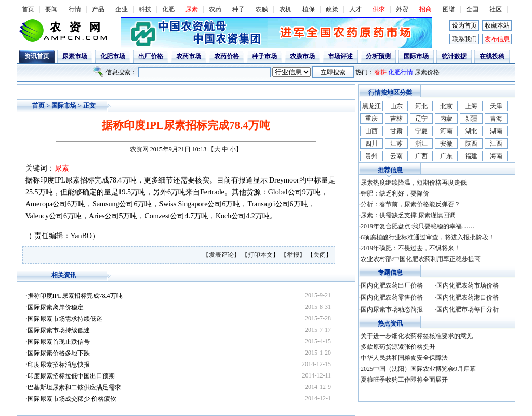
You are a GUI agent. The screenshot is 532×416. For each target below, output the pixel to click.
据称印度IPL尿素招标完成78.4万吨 (75, 296)
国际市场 (416, 56)
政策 (332, 9)
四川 (371, 144)
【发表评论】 (222, 255)
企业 (122, 9)
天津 (496, 106)
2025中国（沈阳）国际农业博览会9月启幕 (418, 369)
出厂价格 (151, 56)
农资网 (139, 149)
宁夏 (421, 131)
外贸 (402, 9)
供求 (379, 9)
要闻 (51, 9)
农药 (215, 9)
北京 (446, 106)
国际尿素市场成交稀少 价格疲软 (72, 399)
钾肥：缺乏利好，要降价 (395, 193)
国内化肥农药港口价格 (468, 297)
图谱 (449, 9)
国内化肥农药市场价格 (468, 285)
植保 (309, 9)
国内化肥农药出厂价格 (392, 285)
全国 (472, 9)
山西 (371, 131)
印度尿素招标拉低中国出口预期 (71, 376)
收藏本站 (497, 25)
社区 (496, 9)
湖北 (471, 131)
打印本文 (260, 255)
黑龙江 (371, 106)
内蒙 (446, 119)
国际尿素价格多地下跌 (59, 353)
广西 (421, 156)
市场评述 (340, 56)
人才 (355, 9)
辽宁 (421, 119)
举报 (293, 255)
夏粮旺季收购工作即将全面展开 (404, 380)
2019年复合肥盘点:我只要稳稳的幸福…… (417, 226)
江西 (496, 144)
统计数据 (454, 56)
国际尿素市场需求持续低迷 (65, 319)
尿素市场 (75, 56)
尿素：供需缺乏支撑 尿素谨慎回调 (408, 215)
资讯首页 (37, 56)
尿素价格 (427, 72)
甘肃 (396, 131)
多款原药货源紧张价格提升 (398, 347)
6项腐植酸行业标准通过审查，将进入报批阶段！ (428, 237)
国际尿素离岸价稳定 (56, 307)
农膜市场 (302, 56)
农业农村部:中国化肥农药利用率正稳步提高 (421, 259)
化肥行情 (401, 72)
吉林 (396, 119)
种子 (238, 9)
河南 (446, 131)
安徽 (446, 144)
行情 (75, 9)
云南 (396, 156)
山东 (396, 106)
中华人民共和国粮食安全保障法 (404, 358)
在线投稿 (492, 56)
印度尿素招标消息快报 (59, 365)
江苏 (396, 144)
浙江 (421, 144)
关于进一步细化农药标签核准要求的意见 (417, 336)
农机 (285, 9)
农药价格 (227, 56)
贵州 (371, 156)
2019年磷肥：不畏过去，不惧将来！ (410, 248)
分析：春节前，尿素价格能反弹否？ (410, 204)
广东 (446, 156)
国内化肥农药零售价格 (392, 297)
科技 (145, 9)
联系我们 (464, 39)
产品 (98, 9)
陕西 (471, 144)
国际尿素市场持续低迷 (59, 330)
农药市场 (189, 56)
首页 (28, 9)
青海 (496, 119)
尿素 (192, 9)
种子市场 (264, 56)
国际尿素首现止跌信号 (59, 342)
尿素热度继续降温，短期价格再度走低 (414, 183)
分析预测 (378, 56)
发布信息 (497, 39)
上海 (471, 106)
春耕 (380, 72)
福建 (471, 156)
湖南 (496, 131)
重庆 (371, 119)
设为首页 (464, 25)
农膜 (262, 9)
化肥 (168, 9)
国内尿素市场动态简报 (392, 309)
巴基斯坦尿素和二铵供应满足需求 (74, 387)
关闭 (320, 255)
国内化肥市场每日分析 (468, 309)
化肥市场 (113, 56)
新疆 (471, 119)
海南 (496, 156)
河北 (421, 106)
